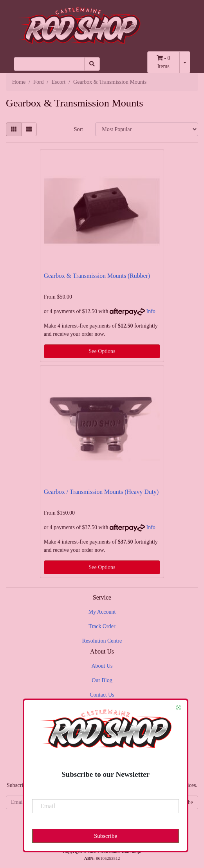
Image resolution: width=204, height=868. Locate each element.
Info (151, 311)
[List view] (29, 129)
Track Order (102, 626)
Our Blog (102, 680)
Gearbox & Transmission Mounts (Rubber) (97, 276)
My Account (102, 612)
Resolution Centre (102, 641)
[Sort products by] (147, 129)
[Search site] (92, 64)
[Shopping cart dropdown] (185, 62)
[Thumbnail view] (14, 129)
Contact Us (102, 695)
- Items (163, 62)
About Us (102, 666)
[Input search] (49, 64)
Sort (79, 129)
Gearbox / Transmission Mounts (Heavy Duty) (101, 492)
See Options (102, 351)
